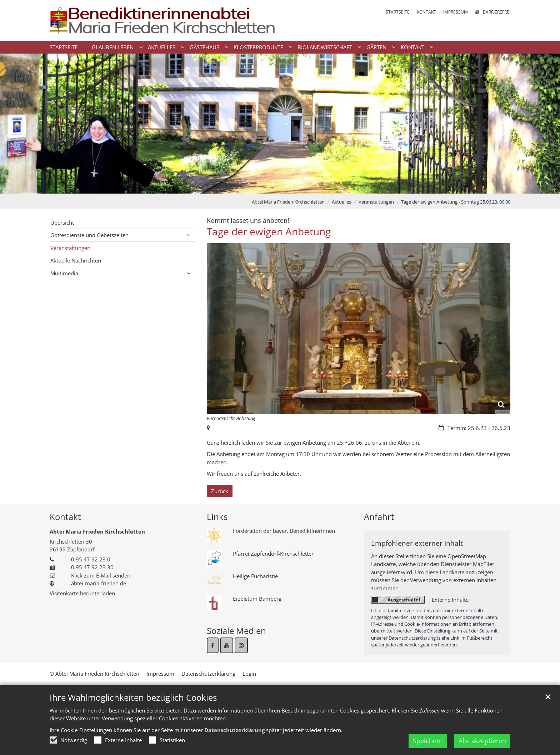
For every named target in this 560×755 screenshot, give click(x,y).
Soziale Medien (236, 631)
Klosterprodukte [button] (258, 47)
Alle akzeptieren (482, 741)
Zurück (220, 491)
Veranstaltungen (376, 202)
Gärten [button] (376, 47)
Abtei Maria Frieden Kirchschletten (288, 202)
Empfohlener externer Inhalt (417, 543)
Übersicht (62, 222)
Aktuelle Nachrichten (76, 260)
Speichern (428, 741)
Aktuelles (341, 202)
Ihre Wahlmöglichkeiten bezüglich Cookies (133, 697)
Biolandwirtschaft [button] (325, 47)
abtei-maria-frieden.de (99, 583)
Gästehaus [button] (204, 47)
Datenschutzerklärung (234, 730)
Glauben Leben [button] (113, 47)
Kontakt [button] (412, 47)
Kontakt (65, 517)
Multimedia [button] (64, 273)
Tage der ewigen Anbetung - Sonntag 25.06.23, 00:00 (456, 202)
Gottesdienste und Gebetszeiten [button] (89, 235)
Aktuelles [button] (162, 47)
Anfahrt (379, 517)
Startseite (64, 47)
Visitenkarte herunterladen (82, 593)
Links (217, 517)
